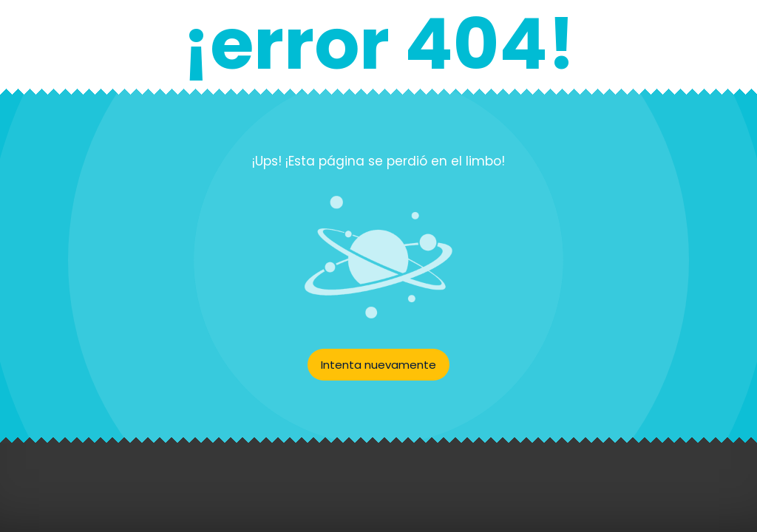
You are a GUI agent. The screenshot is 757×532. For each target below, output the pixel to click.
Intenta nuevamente (378, 365)
